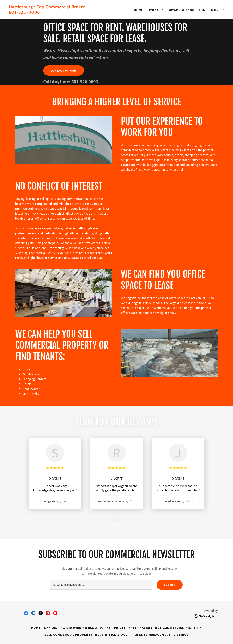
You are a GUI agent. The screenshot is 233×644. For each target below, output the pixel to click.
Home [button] (36, 628)
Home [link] (139, 10)
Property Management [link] (151, 635)
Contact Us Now (64, 70)
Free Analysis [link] (140, 628)
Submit (170, 585)
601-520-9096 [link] (85, 82)
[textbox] (101, 585)
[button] (218, 10)
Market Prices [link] (113, 628)
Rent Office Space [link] (111, 635)
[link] (61, 12)
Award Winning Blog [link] (187, 10)
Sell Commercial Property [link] (68, 635)
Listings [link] (181, 635)
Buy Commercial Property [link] (179, 628)
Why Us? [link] (156, 10)
